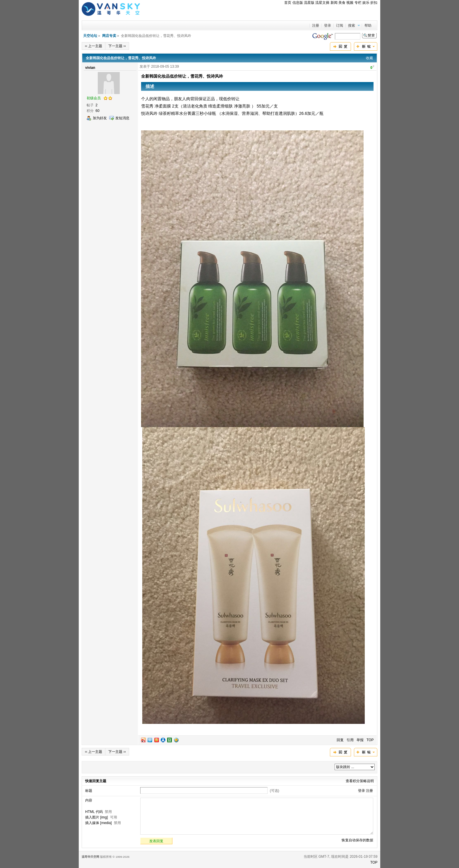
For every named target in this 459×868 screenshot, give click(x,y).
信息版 (298, 3)
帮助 (368, 25)
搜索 (352, 25)
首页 (288, 3)
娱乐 (366, 3)
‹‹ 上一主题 (94, 46)
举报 (360, 740)
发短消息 (122, 118)
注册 (316, 25)
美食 (342, 3)
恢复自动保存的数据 (357, 840)
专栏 (358, 3)
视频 (350, 3)
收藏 (369, 58)
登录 (328, 25)
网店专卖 (109, 36)
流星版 (309, 3)
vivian (90, 68)
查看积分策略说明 (360, 781)
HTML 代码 (94, 812)
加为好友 (100, 118)
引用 (350, 740)
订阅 (340, 25)
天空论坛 (90, 36)
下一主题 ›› (117, 46)
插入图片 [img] (96, 817)
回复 (340, 740)
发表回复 (156, 841)
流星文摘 (322, 3)
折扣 (374, 3)
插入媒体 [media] (99, 823)
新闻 (334, 3)
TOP (370, 740)
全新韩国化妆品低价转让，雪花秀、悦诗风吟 (121, 58)
